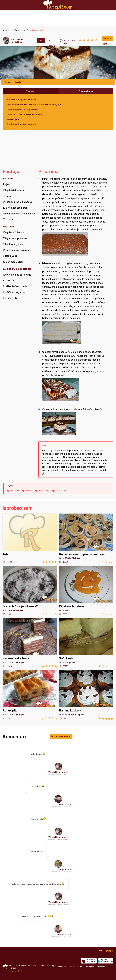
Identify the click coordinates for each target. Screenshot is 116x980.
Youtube (80, 967)
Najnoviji (30, 91)
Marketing (50, 966)
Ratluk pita (30, 695)
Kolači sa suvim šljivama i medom (86, 538)
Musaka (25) (13, 119)
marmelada (44, 491)
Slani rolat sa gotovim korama (22, 99)
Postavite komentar (61, 736)
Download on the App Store (89, 961)
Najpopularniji (86, 91)
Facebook (61, 967)
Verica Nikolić (64, 934)
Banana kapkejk (86, 695)
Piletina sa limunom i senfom (21, 124)
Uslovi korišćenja (38, 966)
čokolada (15, 491)
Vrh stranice (105, 951)
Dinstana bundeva (86, 591)
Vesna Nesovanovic (17, 41)
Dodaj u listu (107, 39)
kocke (29, 491)
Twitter (71, 967)
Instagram (90, 967)
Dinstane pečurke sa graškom (22, 109)
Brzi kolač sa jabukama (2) (30, 591)
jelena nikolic (65, 804)
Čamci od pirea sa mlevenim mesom (25, 114)
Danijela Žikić (64, 869)
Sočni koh (86, 643)
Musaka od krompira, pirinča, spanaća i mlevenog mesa (35, 104)
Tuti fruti (30, 538)
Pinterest (101, 967)
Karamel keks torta (30, 643)
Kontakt (13, 968)
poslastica (61, 491)
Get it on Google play (106, 961)
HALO (20, 971)
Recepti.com (58, 5)
